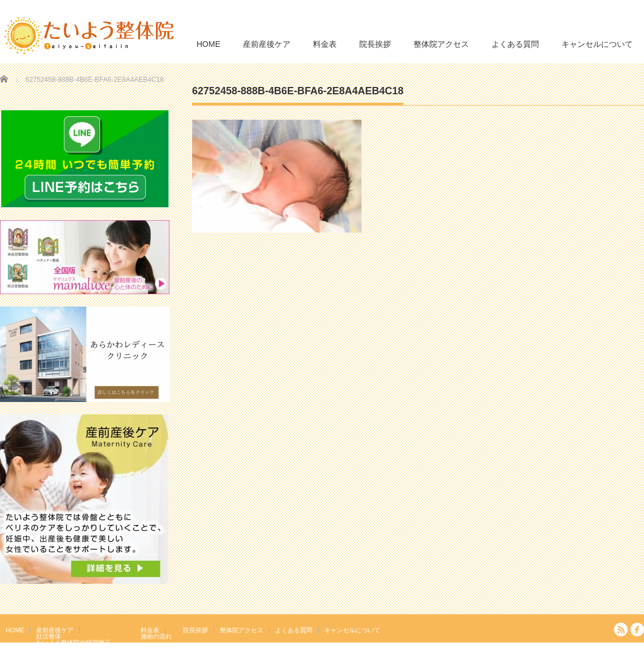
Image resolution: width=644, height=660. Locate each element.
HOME (208, 44)
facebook (637, 630)
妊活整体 (49, 636)
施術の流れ (156, 636)
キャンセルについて (597, 44)
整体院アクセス (441, 44)
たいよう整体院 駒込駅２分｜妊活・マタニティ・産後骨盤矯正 (546, 652)
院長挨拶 (375, 44)
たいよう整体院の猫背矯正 (73, 642)
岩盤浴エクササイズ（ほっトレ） (83, 649)
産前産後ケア (267, 44)
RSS (621, 630)
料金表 (325, 44)
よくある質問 (515, 44)
